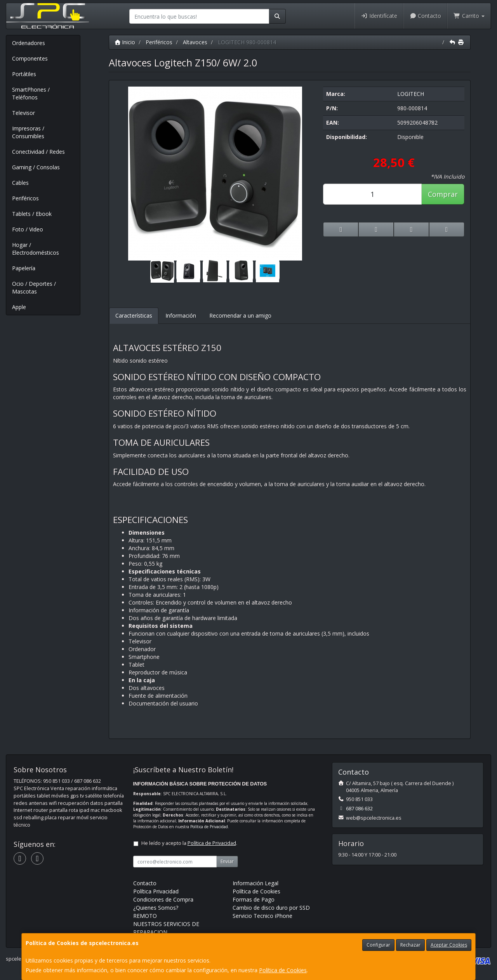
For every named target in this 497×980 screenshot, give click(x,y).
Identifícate (379, 16)
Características (134, 315)
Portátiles (24, 74)
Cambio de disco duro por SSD (271, 908)
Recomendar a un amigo (240, 315)
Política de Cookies (283, 970)
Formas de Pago (254, 899)
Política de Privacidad (209, 827)
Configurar (378, 945)
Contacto (426, 16)
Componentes (30, 58)
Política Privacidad (156, 891)
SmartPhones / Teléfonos (31, 93)
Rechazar (410, 945)
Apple (19, 307)
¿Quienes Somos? (156, 908)
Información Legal (255, 883)
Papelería (24, 268)
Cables (20, 183)
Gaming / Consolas (36, 167)
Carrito (469, 16)
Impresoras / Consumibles (28, 132)
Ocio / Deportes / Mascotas (34, 288)
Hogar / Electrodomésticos (36, 249)
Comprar (443, 194)
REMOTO (145, 916)
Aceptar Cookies (449, 945)
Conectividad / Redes (38, 152)
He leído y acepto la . (189, 843)
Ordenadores (29, 43)
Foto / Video (28, 229)
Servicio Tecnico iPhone (262, 916)
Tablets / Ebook (32, 214)
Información (181, 315)
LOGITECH (411, 94)
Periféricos (25, 198)
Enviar (227, 861)
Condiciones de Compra (163, 899)
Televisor (23, 113)
